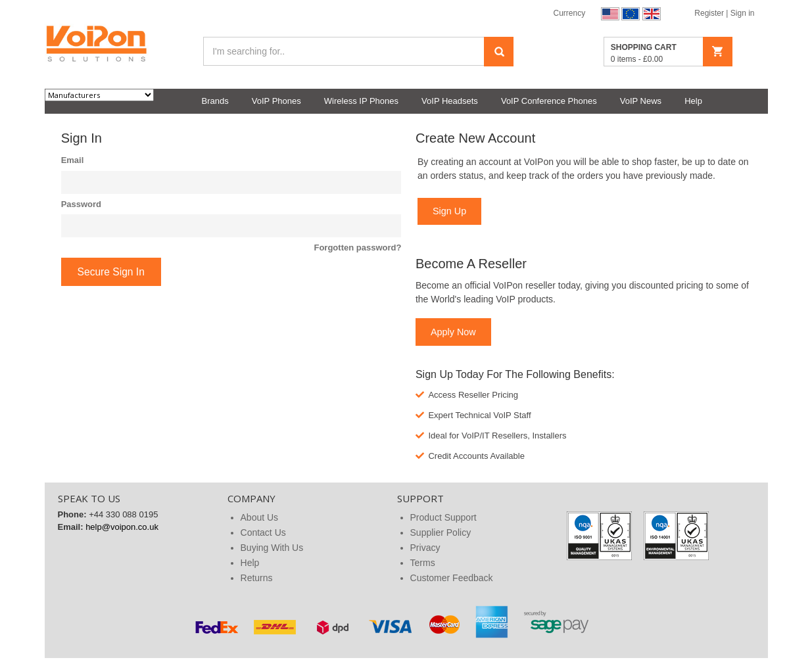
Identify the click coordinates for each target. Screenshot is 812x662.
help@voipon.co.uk (122, 527)
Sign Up (449, 211)
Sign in (743, 13)
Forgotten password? (357, 248)
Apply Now (453, 332)
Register (710, 13)
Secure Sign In (111, 272)
